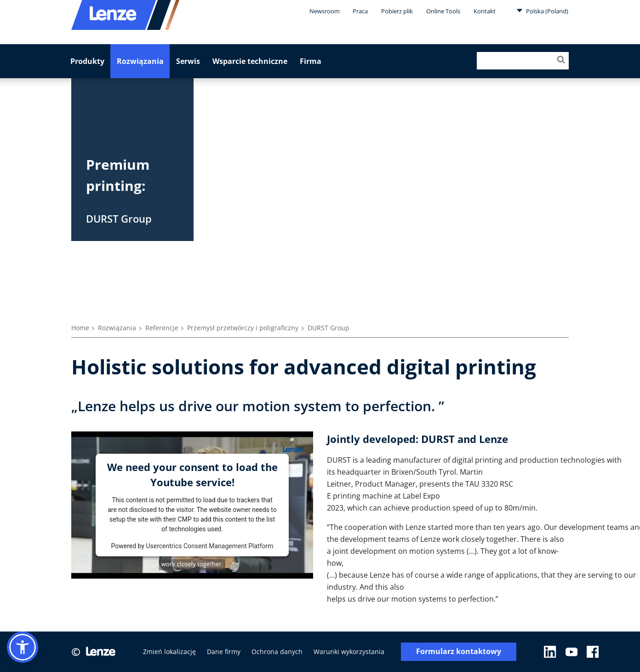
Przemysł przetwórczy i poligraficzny (243, 328)
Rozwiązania (140, 61)
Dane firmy (224, 652)
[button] (23, 647)
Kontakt (485, 11)
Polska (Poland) (542, 11)
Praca (360, 11)
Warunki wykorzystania (349, 652)
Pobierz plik (397, 11)
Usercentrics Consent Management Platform (209, 546)
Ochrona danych (277, 652)
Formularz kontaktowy (459, 652)
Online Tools (443, 11)
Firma (311, 61)
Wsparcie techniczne (250, 61)
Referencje (162, 328)
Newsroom (325, 11)
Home (80, 328)
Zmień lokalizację (169, 652)
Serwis (188, 61)
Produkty (87, 61)
